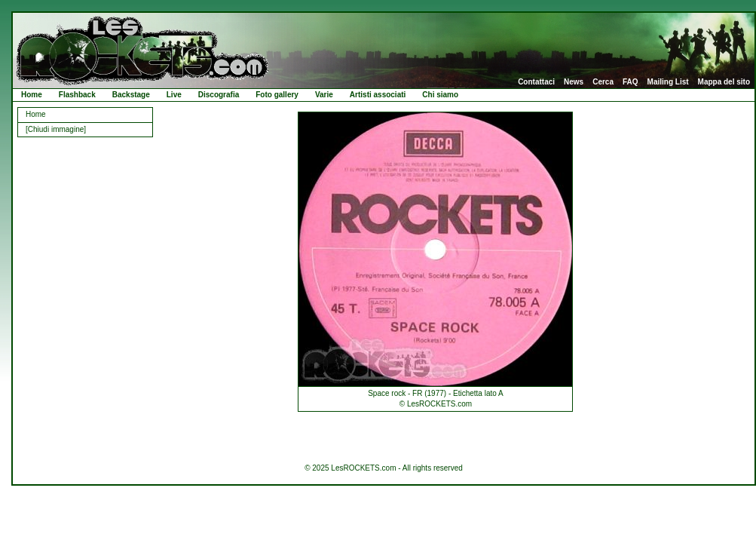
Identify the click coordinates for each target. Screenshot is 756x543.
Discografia (219, 95)
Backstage (131, 95)
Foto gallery (277, 95)
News (574, 82)
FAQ (631, 82)
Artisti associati (378, 95)
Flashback (77, 95)
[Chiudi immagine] (56, 129)
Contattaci (536, 82)
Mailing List (668, 82)
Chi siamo (440, 95)
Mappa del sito (724, 82)
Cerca (603, 82)
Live (174, 95)
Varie (324, 95)
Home (32, 95)
